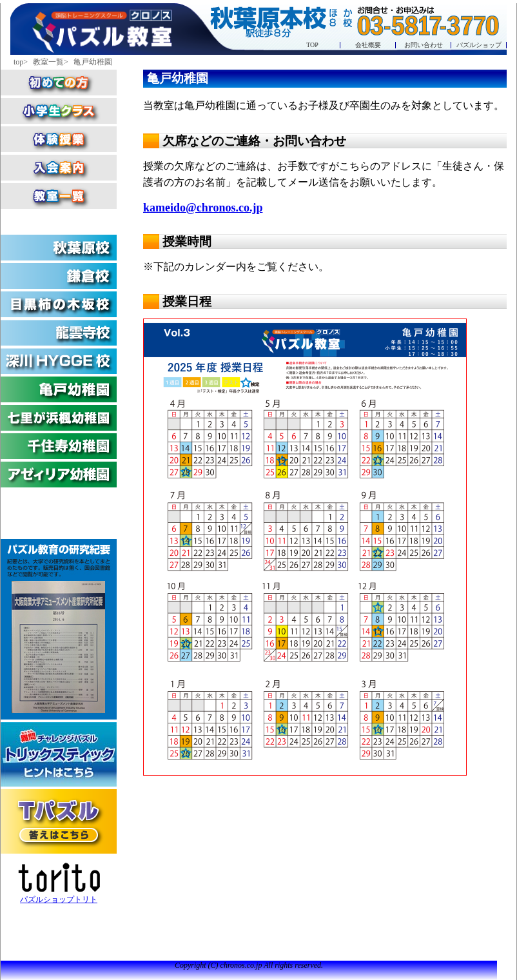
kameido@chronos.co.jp (203, 208)
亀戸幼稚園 (93, 62)
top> (22, 62)
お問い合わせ (424, 45)
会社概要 (368, 45)
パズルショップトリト (59, 883)
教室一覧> (52, 62)
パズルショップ (479, 45)
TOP (312, 45)
